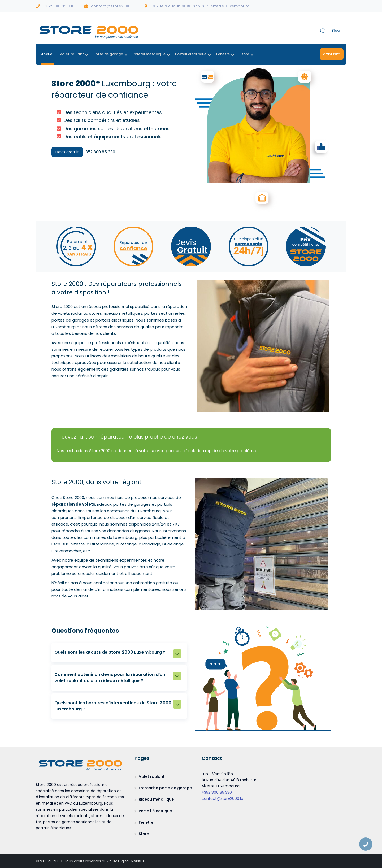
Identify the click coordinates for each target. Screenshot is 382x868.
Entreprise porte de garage (165, 788)
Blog (336, 30)
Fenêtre (146, 822)
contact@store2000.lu (222, 798)
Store (144, 834)
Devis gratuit (67, 152)
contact (332, 54)
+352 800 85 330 (217, 792)
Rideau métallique (156, 799)
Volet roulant (152, 776)
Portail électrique (155, 811)
